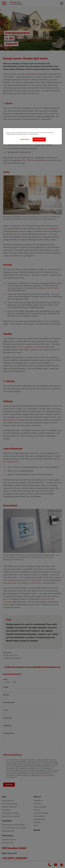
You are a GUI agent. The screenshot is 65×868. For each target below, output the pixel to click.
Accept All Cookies (39, 139)
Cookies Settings (25, 139)
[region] (33, 136)
